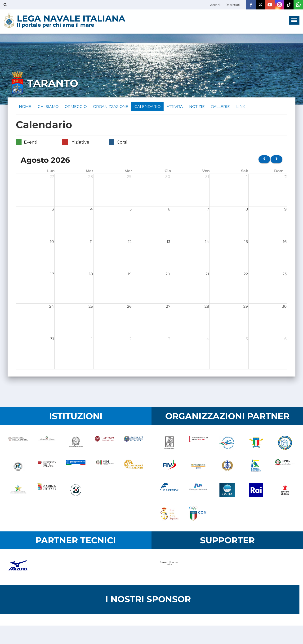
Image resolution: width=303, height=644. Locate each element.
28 (91, 177)
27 (52, 177)
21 (207, 275)
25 (91, 307)
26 (129, 307)
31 (207, 177)
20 (168, 275)
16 (285, 242)
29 (129, 177)
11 (91, 242)
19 (130, 275)
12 (130, 242)
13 (168, 242)
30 (168, 177)
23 (285, 275)
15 (246, 242)
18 (91, 275)
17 (52, 275)
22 (246, 275)
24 (52, 307)
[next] (276, 160)
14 (207, 242)
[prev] (264, 160)
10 (52, 242)
